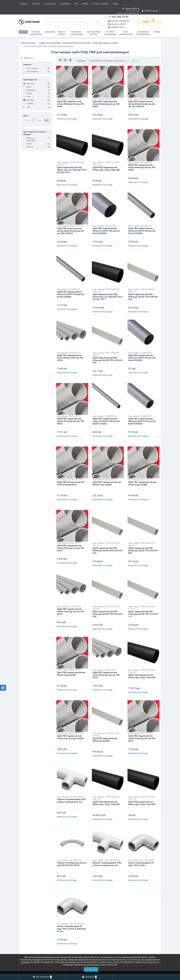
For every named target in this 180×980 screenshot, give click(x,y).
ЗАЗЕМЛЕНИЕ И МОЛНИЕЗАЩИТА (143, 33)
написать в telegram (120, 21)
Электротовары (28, 43)
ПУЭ (53, 4)
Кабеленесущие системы (94, 33)
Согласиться (91, 969)
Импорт (62, 4)
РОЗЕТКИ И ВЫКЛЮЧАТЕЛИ (36, 33)
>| (119, 912)
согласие (25, 962)
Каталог (23, 32)
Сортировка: (81, 61)
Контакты (117, 4)
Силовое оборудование (110, 33)
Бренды (157, 32)
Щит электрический (126, 33)
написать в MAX (118, 24)
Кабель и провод (62, 33)
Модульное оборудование (76, 33)
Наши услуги (26, 4)
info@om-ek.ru (117, 27)
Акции (93, 4)
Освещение (50, 32)
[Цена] (27, 120)
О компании (41, 4)
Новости (104, 4)
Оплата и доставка (78, 4)
